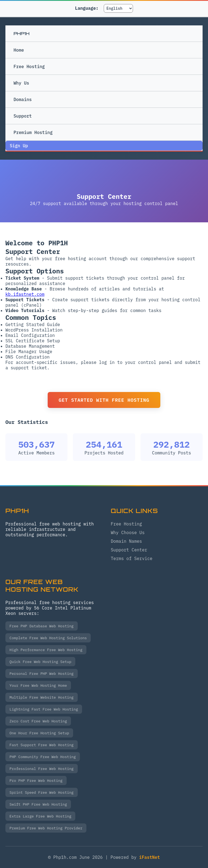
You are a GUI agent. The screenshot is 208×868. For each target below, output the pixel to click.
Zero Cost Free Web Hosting (38, 721)
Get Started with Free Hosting (104, 400)
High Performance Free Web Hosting (46, 650)
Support (23, 116)
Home (19, 50)
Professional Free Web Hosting (42, 769)
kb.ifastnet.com (25, 294)
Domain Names (126, 541)
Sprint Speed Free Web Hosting (42, 792)
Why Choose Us (128, 532)
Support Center (129, 550)
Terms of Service (132, 558)
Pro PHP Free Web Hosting (36, 780)
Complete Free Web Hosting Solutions (48, 638)
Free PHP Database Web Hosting (42, 626)
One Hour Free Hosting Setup (39, 733)
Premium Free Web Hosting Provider (46, 828)
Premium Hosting (83, 135)
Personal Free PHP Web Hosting (42, 673)
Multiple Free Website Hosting (42, 697)
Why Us (21, 83)
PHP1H (22, 33)
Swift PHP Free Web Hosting (38, 804)
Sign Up (19, 146)
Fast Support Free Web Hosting (42, 745)
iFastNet (150, 857)
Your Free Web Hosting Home (38, 685)
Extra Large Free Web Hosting (40, 816)
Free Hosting (29, 66)
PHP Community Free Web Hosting (43, 757)
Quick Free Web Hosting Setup (40, 662)
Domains (23, 99)
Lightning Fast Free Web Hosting (44, 709)
